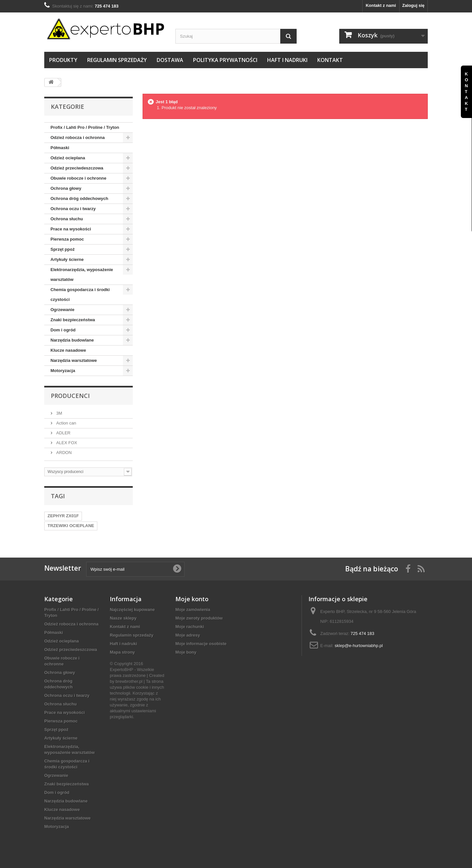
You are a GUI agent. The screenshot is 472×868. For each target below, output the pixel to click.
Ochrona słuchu (67, 219)
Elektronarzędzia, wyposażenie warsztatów (82, 275)
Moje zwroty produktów (199, 618)
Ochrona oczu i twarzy (73, 209)
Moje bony (186, 652)
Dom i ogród (63, 330)
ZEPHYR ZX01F (63, 516)
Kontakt (330, 60)
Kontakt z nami (381, 5)
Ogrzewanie (62, 310)
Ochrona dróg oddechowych (79, 198)
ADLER (63, 433)
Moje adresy (188, 635)
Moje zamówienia (193, 610)
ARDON (63, 453)
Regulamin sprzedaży (117, 60)
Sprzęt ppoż (63, 249)
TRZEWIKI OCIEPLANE (71, 526)
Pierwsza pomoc (67, 239)
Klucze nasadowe (68, 350)
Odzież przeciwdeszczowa (77, 168)
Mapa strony (122, 652)
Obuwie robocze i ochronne (78, 178)
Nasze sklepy (123, 618)
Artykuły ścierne (67, 259)
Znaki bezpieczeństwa (73, 320)
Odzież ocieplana (68, 158)
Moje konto (192, 599)
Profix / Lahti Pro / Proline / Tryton (85, 127)
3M (59, 413)
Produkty (63, 60)
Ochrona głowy (66, 188)
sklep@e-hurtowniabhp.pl (359, 646)
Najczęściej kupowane (132, 610)
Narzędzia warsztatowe (74, 360)
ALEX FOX (66, 443)
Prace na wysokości (71, 229)
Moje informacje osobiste (201, 644)
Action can (66, 423)
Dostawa (170, 60)
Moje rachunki (190, 627)
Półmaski (60, 148)
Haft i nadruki (287, 60)
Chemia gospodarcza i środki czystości (80, 295)
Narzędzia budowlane (72, 340)
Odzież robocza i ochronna (78, 138)
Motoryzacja (63, 371)
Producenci (70, 396)
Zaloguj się (413, 5)
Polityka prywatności (225, 60)
